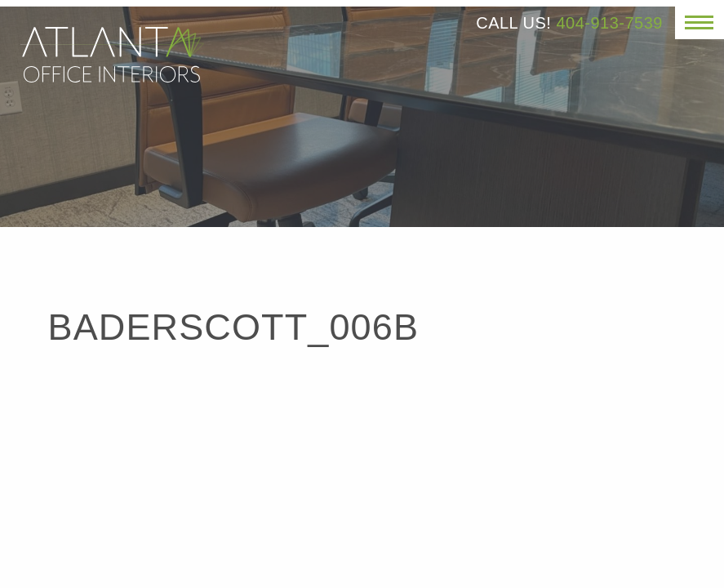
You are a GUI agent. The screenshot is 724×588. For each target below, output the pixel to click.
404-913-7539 (609, 23)
